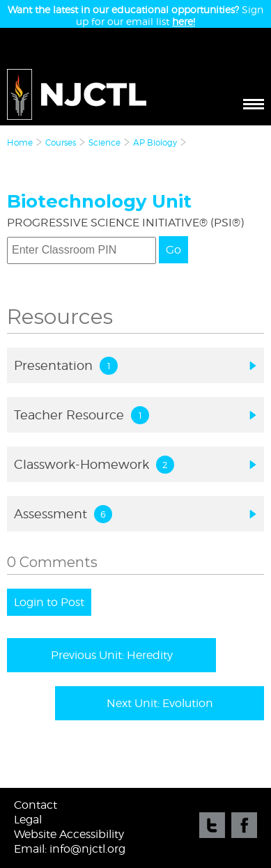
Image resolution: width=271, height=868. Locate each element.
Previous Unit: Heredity (112, 655)
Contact (36, 805)
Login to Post (49, 602)
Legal (28, 820)
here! (184, 21)
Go (173, 250)
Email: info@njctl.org (70, 849)
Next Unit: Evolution (160, 703)
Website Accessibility (69, 834)
